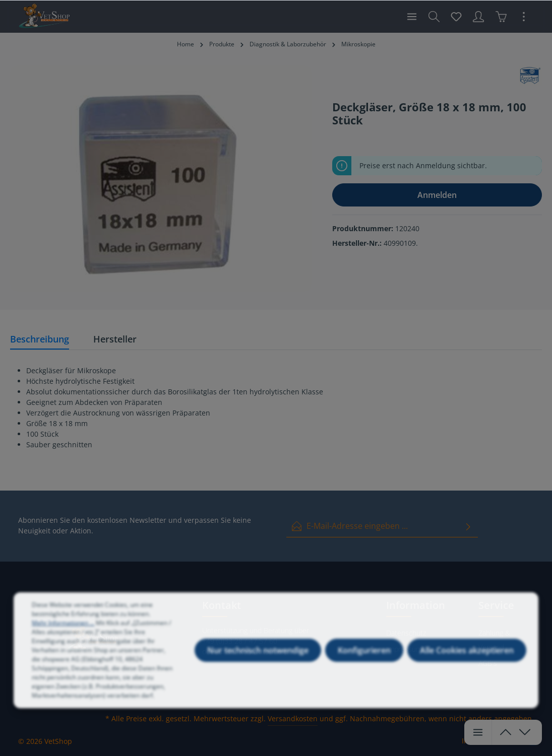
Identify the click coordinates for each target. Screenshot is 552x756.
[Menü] (412, 17)
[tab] (40, 340)
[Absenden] (468, 526)
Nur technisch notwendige (258, 665)
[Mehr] (524, 17)
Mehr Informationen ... (63, 637)
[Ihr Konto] (478, 17)
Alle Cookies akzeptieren (467, 665)
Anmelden (437, 195)
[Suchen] (434, 17)
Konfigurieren (364, 665)
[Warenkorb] (501, 17)
